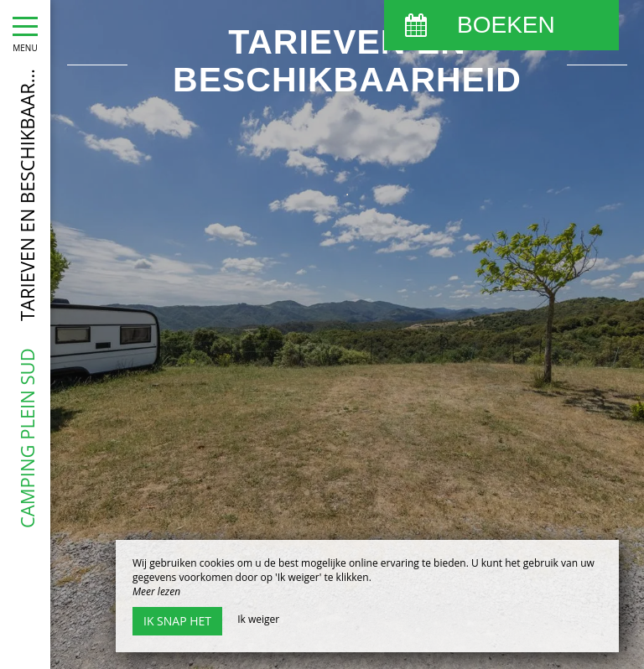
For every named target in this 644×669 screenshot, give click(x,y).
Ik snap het (177, 621)
